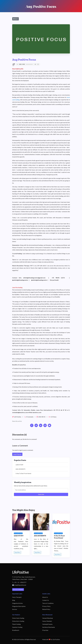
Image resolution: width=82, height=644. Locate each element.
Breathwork (16, 630)
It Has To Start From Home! (23, 473)
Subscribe (41, 494)
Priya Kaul (45, 630)
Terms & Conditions (48, 603)
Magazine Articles (17, 603)
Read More (17, 552)
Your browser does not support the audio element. (28, 64)
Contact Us (46, 600)
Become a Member (18, 590)
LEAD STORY (19, 465)
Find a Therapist (17, 597)
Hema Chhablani (47, 621)
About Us (45, 597)
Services (15, 609)
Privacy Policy (46, 606)
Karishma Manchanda (49, 627)
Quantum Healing (17, 627)
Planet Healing (16, 624)
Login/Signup (17, 454)
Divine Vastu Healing (18, 618)
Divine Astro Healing (18, 621)
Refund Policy (46, 609)
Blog (14, 600)
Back (16, 19)
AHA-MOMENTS (20, 469)
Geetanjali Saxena (47, 624)
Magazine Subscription (19, 606)
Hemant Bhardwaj (48, 618)
